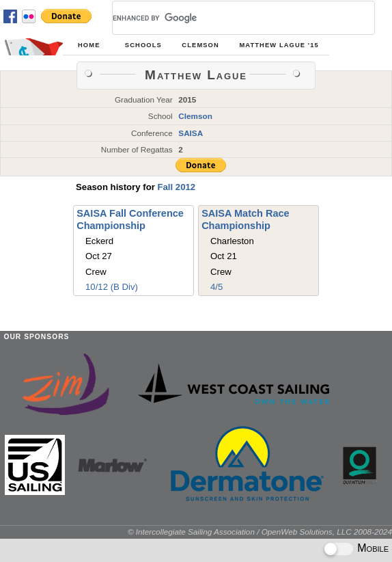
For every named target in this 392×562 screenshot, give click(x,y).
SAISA (191, 133)
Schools (143, 45)
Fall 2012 (176, 187)
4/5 (216, 287)
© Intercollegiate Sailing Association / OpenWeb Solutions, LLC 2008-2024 (260, 532)
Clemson (200, 45)
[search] (227, 18)
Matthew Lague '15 (279, 45)
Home (89, 45)
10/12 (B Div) (112, 287)
